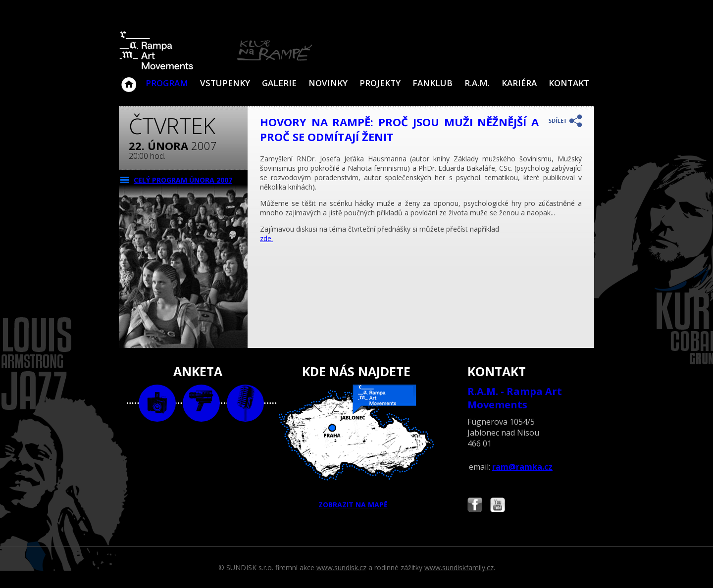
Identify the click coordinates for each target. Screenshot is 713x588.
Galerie (279, 83)
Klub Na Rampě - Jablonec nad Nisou (129, 80)
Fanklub (433, 83)
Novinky (328, 83)
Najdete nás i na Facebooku (475, 506)
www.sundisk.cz (341, 567)
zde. (266, 238)
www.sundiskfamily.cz (459, 567)
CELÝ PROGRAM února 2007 (183, 180)
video (201, 403)
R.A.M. (477, 83)
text (245, 403)
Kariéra (519, 83)
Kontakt (569, 83)
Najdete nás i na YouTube (498, 506)
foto (157, 403)
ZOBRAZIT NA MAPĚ (356, 447)
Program (167, 83)
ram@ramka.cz (522, 467)
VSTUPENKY (225, 83)
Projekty (380, 83)
